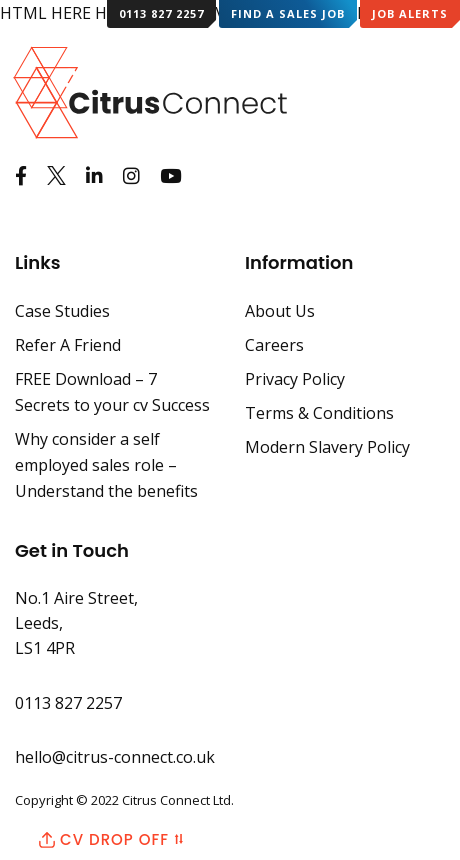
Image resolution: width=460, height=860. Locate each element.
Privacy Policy (295, 379)
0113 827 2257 (161, 13)
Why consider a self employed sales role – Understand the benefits (106, 465)
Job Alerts (410, 13)
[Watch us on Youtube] (170, 176)
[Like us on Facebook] (21, 176)
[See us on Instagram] (131, 176)
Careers (274, 345)
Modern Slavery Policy (327, 447)
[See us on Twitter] (56, 176)
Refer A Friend (68, 345)
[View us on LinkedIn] (94, 176)
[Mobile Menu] (431, 73)
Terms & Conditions (319, 413)
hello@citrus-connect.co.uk (115, 757)
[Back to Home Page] (133, 76)
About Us (280, 311)
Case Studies (62, 311)
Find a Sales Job (288, 13)
